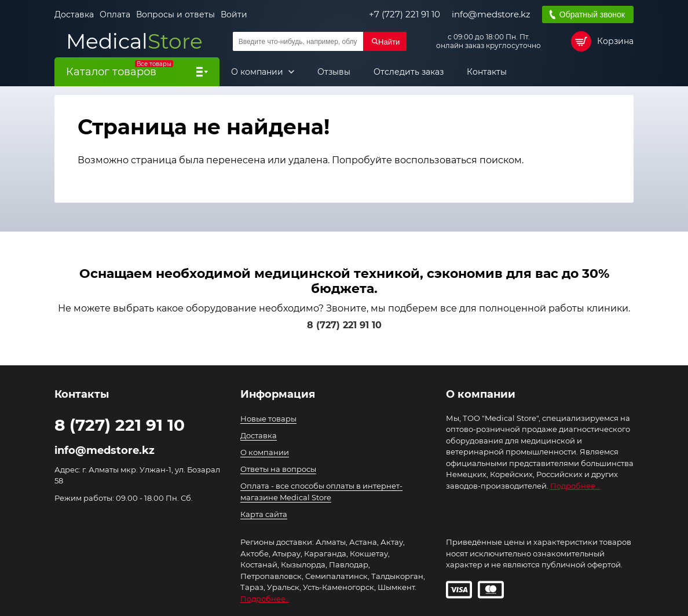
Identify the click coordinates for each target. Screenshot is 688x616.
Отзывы (334, 72)
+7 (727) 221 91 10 (405, 14)
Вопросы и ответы (175, 14)
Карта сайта (264, 514)
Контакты (487, 72)
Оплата (115, 14)
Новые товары (268, 419)
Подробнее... (575, 486)
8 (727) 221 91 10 (344, 325)
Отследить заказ (409, 72)
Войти (234, 14)
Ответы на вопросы (278, 469)
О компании (258, 72)
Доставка (74, 14)
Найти (389, 42)
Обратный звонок (592, 14)
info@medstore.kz (491, 14)
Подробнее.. (265, 599)
